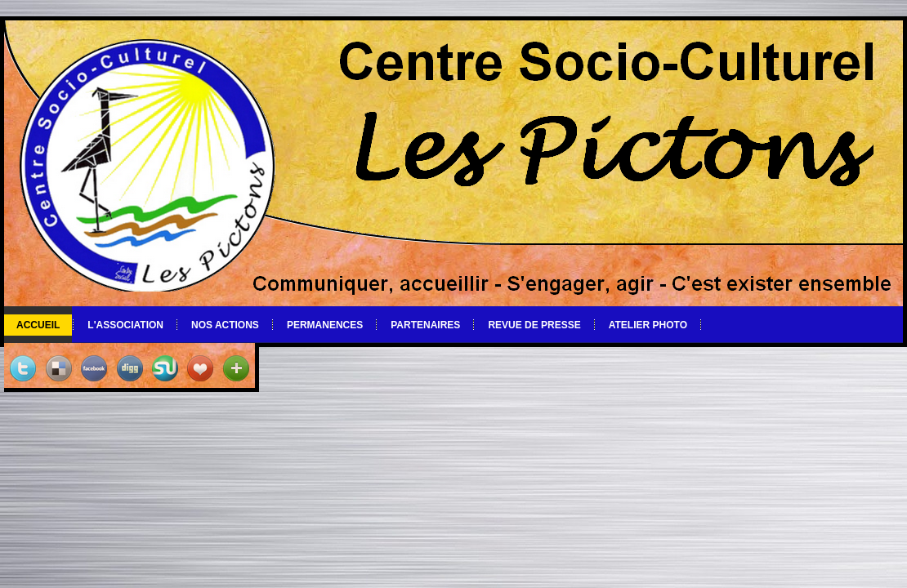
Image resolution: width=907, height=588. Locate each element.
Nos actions (225, 325)
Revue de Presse (534, 325)
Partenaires (425, 325)
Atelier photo (648, 325)
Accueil (38, 325)
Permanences (325, 325)
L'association (125, 325)
